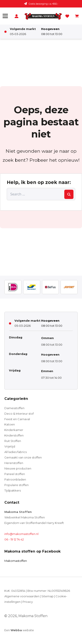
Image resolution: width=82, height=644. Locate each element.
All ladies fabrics (16, 452)
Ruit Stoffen (13, 441)
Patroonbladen (15, 479)
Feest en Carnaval (17, 419)
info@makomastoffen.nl (21, 534)
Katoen (10, 424)
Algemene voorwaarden (22, 596)
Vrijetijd (10, 446)
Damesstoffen (14, 408)
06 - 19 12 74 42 (14, 539)
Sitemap (47, 596)
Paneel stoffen (15, 474)
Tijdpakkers (13, 490)
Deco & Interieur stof (19, 414)
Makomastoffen (16, 561)
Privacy (28, 602)
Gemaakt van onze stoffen (23, 457)
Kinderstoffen (14, 435)
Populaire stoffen (17, 485)
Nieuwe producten (18, 468)
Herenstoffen (14, 463)
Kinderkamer (14, 430)
